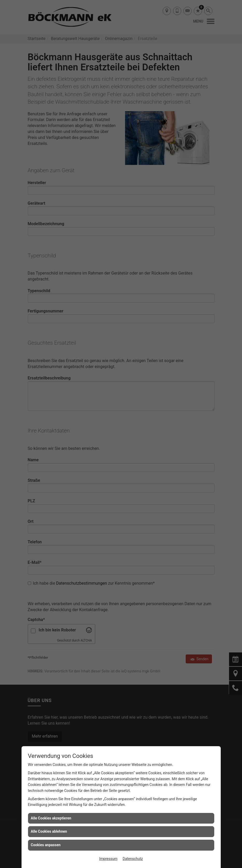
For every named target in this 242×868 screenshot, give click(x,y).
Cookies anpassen (46, 845)
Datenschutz (133, 859)
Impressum (108, 859)
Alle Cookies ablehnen (49, 831)
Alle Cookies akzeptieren (51, 818)
